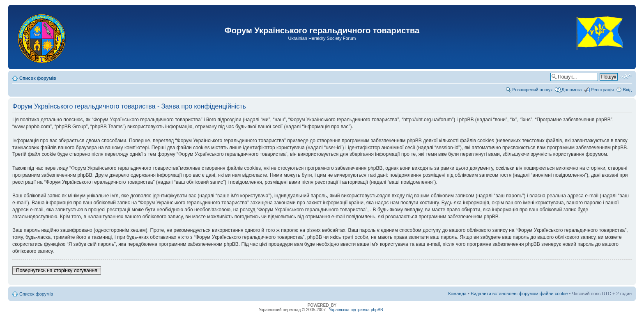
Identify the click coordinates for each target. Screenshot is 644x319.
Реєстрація (602, 90)
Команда (457, 294)
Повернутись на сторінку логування (57, 270)
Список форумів (38, 78)
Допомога (572, 90)
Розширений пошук (532, 90)
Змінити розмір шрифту (626, 76)
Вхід (627, 90)
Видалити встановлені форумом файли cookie (519, 294)
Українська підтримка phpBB (356, 310)
